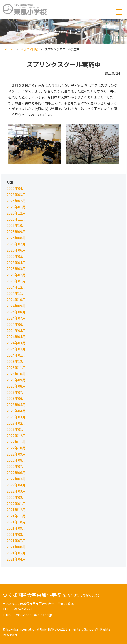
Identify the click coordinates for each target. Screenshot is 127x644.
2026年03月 (16, 194)
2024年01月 (16, 355)
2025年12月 (16, 213)
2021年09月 (16, 528)
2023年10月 (16, 374)
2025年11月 (16, 219)
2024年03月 (16, 343)
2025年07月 (16, 244)
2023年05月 (16, 405)
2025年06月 (16, 250)
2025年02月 (16, 275)
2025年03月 (16, 269)
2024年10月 (16, 299)
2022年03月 (16, 491)
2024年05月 (16, 330)
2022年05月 (16, 479)
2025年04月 (16, 262)
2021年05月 (16, 553)
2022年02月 (16, 497)
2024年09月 (16, 306)
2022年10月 (16, 448)
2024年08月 (16, 312)
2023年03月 (16, 417)
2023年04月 (16, 411)
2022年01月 (16, 503)
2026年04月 (16, 188)
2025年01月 (16, 281)
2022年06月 (16, 473)
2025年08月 (16, 238)
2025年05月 (16, 256)
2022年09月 (16, 454)
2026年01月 (16, 207)
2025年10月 (16, 225)
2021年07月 (16, 540)
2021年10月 (16, 522)
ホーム (9, 49)
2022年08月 (16, 460)
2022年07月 (16, 466)
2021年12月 (16, 510)
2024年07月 (16, 318)
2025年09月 (16, 232)
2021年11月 (16, 516)
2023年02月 (16, 423)
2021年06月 (16, 547)
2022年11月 (16, 442)
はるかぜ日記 (29, 49)
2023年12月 (16, 361)
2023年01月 (16, 429)
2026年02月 (16, 201)
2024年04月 (16, 337)
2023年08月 (16, 386)
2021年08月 (16, 534)
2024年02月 (16, 349)
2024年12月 (16, 287)
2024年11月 (16, 293)
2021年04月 (16, 559)
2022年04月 (16, 485)
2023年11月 (16, 367)
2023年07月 (16, 392)
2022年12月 (16, 435)
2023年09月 (16, 380)
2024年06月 (16, 324)
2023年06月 (16, 398)
